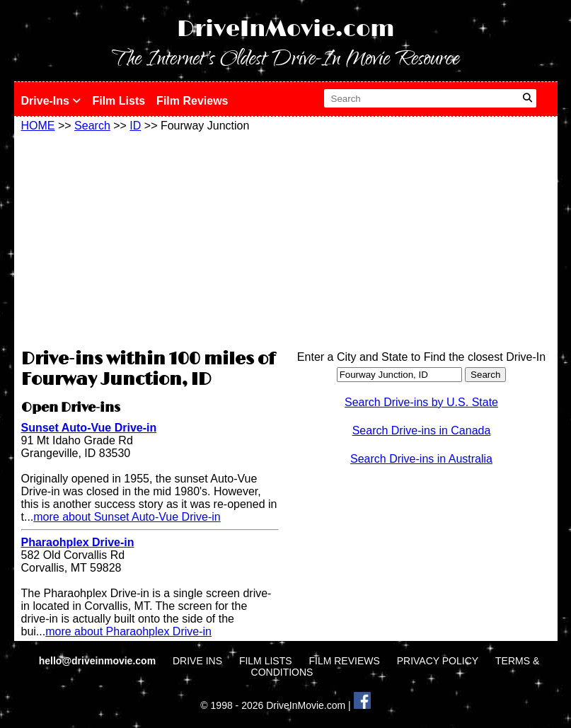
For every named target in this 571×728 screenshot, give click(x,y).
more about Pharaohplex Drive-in (128, 631)
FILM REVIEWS (344, 661)
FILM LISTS (266, 661)
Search (92, 126)
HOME (38, 126)
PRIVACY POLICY (438, 661)
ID (135, 126)
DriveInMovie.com (286, 29)
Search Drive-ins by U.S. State (421, 402)
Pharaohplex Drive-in (78, 542)
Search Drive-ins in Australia (421, 459)
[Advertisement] (150, 238)
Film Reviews (192, 101)
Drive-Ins (51, 101)
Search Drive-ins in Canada (422, 431)
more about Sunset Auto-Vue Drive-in (127, 517)
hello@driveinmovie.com (99, 661)
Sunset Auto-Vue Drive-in (89, 428)
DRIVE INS (197, 661)
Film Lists (119, 101)
